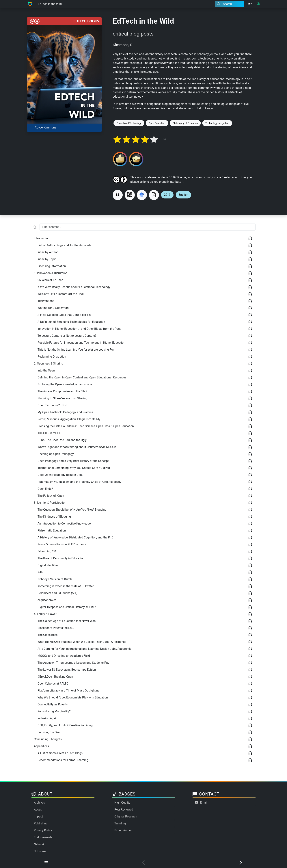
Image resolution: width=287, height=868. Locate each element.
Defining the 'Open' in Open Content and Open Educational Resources (82, 377)
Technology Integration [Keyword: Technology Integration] (217, 123)
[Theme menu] (250, 4)
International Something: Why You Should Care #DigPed (74, 468)
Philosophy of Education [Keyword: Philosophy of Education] (185, 123)
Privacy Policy (43, 830)
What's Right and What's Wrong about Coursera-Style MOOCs (77, 447)
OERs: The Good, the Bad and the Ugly (62, 440)
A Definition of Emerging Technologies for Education (71, 322)
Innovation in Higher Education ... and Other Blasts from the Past (79, 329)
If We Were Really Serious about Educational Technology (74, 287)
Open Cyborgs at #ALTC (53, 684)
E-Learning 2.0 (47, 551)
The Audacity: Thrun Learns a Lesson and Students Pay (73, 663)
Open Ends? (45, 489)
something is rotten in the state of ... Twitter (66, 586)
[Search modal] (229, 4)
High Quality (122, 803)
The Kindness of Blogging (54, 517)
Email (204, 803)
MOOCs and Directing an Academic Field (64, 656)
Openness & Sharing (49, 364)
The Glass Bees (47, 635)
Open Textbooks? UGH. (52, 405)
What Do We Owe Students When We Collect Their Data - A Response (82, 642)
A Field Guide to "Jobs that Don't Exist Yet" (65, 315)
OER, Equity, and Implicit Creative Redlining (65, 725)
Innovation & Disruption (51, 273)
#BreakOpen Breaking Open (55, 677)
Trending (120, 823)
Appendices (41, 746)
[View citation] (118, 195)
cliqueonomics (47, 600)
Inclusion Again (47, 718)
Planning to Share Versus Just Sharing (62, 398)
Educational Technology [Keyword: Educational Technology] (129, 123)
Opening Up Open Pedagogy (56, 454)
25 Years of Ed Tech (50, 280)
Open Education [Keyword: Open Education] (157, 123)
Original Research (126, 816)
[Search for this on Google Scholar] (142, 195)
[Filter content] (35, 227)
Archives (39, 803)
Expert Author (123, 830)
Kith (40, 572)
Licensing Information (52, 266)
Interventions (46, 301)
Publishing (41, 823)
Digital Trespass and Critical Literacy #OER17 (67, 607)
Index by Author (48, 252)
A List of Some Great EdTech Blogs (60, 753)
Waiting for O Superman (53, 308)
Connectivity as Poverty (53, 704)
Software (40, 851)
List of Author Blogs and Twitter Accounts (64, 245)
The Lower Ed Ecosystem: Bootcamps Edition (67, 670)
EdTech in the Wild (50, 4)
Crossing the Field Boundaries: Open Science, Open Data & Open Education (86, 426)
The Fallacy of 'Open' (51, 496)
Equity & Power (45, 614)
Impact (38, 816)
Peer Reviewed (124, 810)
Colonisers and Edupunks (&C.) (57, 593)
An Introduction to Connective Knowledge (64, 524)
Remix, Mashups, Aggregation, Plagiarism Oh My (69, 419)
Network (39, 844)
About (38, 810)
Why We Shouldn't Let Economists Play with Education (73, 697)
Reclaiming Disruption (52, 357)
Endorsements (43, 837)
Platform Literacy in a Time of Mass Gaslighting (69, 691)
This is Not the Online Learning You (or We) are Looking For (76, 350)
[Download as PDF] (154, 195)
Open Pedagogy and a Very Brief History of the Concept (73, 461)
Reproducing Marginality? (54, 711)
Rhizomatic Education (52, 530)
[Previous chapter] (144, 863)
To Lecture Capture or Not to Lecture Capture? (67, 336)
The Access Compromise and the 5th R (63, 391)
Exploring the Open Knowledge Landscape (65, 384)
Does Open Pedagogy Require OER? (60, 475)
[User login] (258, 4)
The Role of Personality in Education (61, 558)
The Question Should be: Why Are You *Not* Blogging (72, 510)
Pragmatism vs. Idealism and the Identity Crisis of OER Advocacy (79, 482)
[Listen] (250, 238)
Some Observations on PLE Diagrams (62, 544)
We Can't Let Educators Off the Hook (61, 294)
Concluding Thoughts (48, 739)
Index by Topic (47, 259)
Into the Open (46, 370)
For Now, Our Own (49, 732)
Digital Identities (48, 565)
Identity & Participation (50, 503)
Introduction (42, 238)
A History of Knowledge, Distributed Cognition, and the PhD (76, 537)
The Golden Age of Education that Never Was (67, 621)
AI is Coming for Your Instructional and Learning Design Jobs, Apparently (84, 649)
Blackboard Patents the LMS (56, 628)
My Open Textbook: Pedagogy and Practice (65, 412)
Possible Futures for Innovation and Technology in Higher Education (81, 343)
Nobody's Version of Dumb (55, 579)
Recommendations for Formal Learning (63, 760)
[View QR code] (130, 195)
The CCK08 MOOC (49, 433)
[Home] (30, 4)
